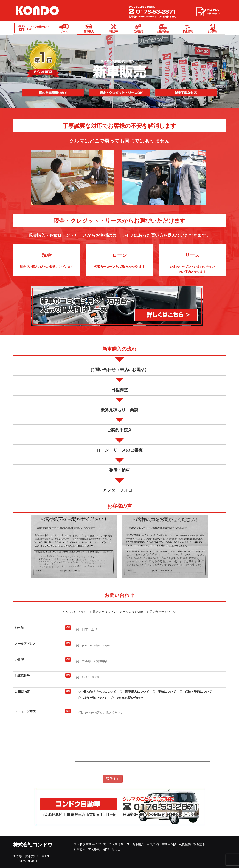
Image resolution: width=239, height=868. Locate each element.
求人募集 (212, 31)
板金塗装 (188, 31)
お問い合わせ (111, 849)
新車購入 (89, 31)
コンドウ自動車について (38, 28)
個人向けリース (119, 844)
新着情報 (79, 849)
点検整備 (138, 31)
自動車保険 (163, 31)
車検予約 (114, 31)
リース (64, 31)
